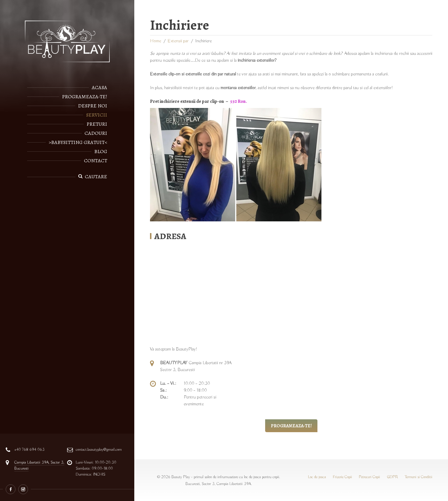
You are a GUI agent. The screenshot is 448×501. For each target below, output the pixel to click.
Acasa (99, 87)
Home (156, 41)
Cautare (96, 177)
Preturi (97, 124)
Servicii (97, 115)
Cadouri (96, 133)
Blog (101, 151)
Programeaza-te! (85, 97)
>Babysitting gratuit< (78, 142)
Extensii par (178, 41)
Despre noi (93, 106)
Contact (96, 161)
